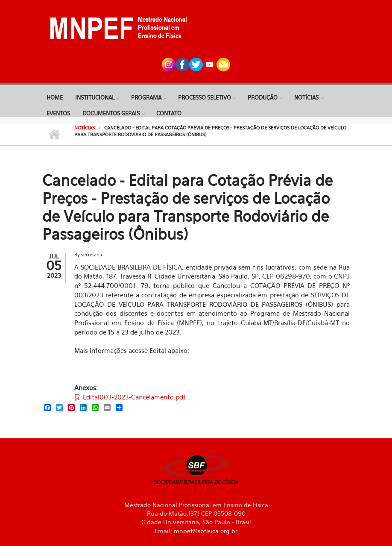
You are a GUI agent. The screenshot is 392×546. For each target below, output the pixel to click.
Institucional (95, 97)
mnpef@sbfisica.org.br (206, 531)
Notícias (306, 97)
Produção (263, 97)
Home (55, 97)
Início (54, 135)
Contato (169, 113)
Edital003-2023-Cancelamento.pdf (134, 397)
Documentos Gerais (111, 113)
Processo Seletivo (205, 97)
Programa (146, 97)
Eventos (58, 113)
